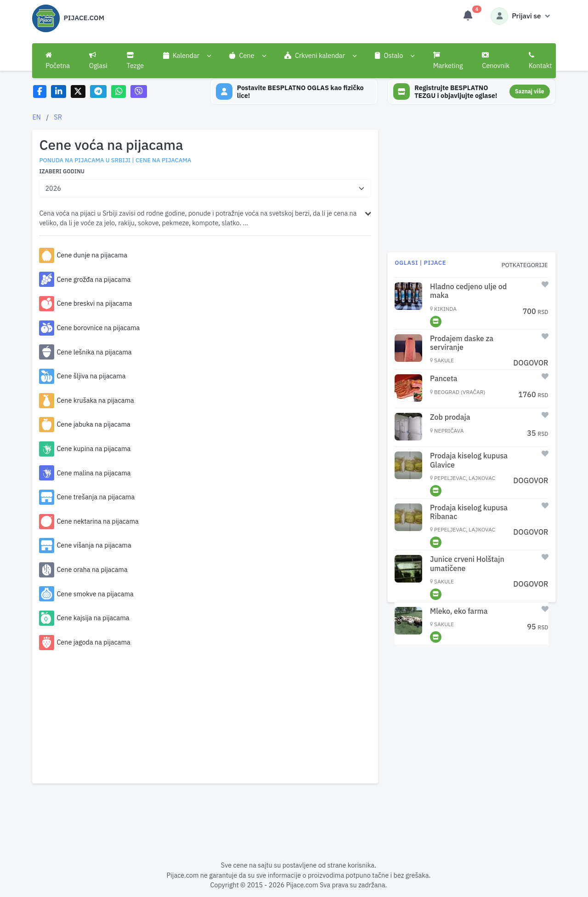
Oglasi (98, 61)
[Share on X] (78, 92)
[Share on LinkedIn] (59, 92)
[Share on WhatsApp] (119, 92)
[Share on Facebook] (40, 92)
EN (37, 117)
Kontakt (540, 61)
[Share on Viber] (139, 92)
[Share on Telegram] (98, 92)
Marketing (448, 61)
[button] (187, 56)
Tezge (136, 61)
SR (58, 117)
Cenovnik (496, 61)
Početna (58, 61)
